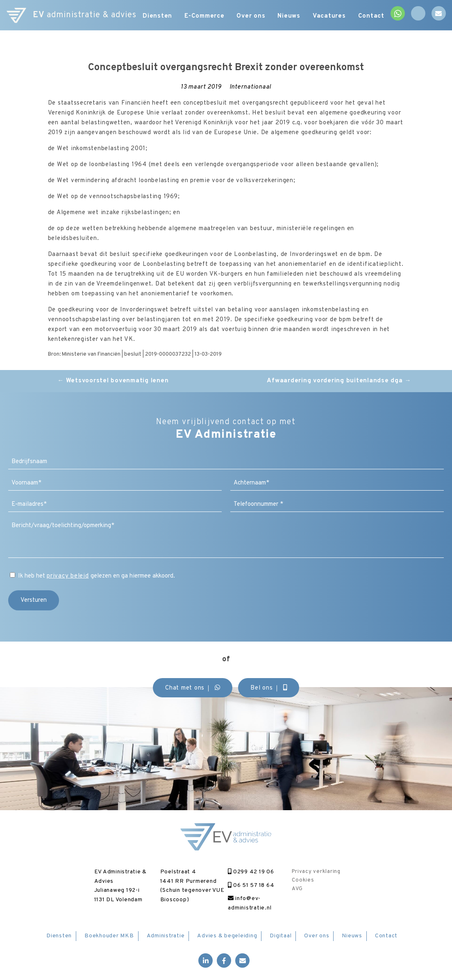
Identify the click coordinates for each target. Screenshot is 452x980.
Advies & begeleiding (227, 936)
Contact (371, 16)
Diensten (157, 16)
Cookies (303, 880)
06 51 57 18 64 (251, 885)
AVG (297, 889)
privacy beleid (68, 576)
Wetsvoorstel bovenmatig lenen (113, 381)
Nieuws (289, 16)
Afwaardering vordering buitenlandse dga (339, 381)
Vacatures (329, 16)
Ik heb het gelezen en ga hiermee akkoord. (97, 576)
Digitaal (281, 936)
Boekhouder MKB (109, 936)
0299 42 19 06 (251, 872)
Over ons (251, 16)
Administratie (166, 936)
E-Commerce (204, 16)
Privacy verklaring (316, 872)
